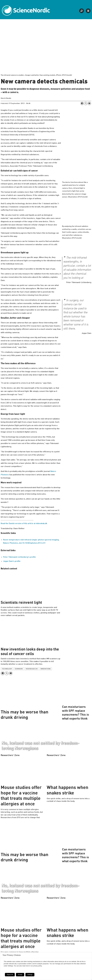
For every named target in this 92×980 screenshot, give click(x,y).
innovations (46, 669)
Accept (20, 975)
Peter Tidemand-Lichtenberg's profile (19, 557)
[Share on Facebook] (82, 103)
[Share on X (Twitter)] (86, 103)
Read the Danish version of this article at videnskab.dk (24, 524)
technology (7, 669)
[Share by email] (89, 103)
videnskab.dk (32, 669)
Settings (30, 975)
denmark (19, 669)
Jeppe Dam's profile (12, 561)
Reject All (10, 975)
